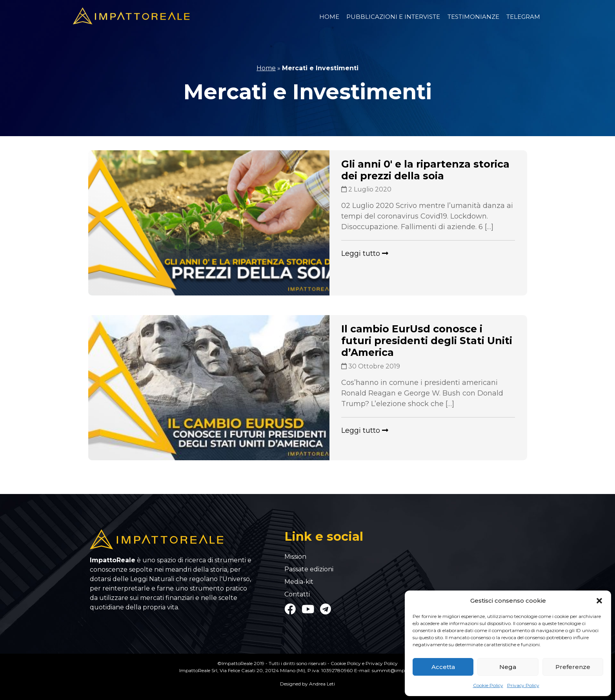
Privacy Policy (523, 685)
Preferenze (573, 667)
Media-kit (299, 582)
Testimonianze (473, 17)
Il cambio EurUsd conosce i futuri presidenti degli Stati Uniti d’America (427, 341)
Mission (295, 557)
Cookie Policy (488, 685)
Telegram (523, 17)
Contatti (297, 594)
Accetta (443, 667)
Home (329, 17)
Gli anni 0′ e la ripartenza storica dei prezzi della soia (425, 170)
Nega (508, 667)
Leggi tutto (365, 253)
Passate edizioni (309, 569)
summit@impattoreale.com (404, 670)
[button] (599, 601)
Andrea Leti (322, 684)
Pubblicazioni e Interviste (393, 17)
